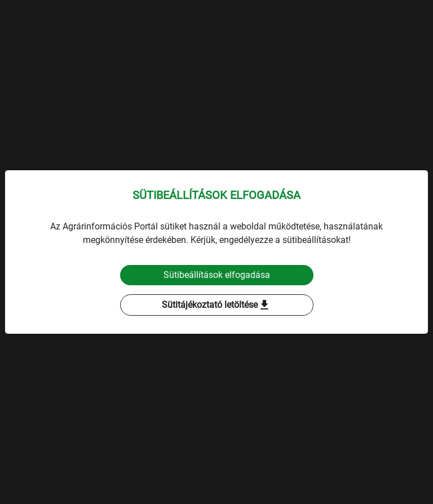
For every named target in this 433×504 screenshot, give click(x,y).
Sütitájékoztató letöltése (216, 305)
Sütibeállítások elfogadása (217, 275)
